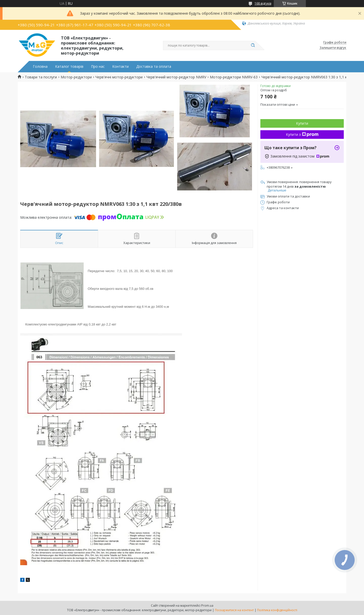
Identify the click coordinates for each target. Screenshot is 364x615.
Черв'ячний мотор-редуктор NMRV (176, 77)
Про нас (98, 67)
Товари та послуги (41, 77)
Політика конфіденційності (277, 610)
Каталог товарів (69, 67)
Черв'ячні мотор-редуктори (119, 77)
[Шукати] (253, 46)
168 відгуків (263, 3)
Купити (302, 123)
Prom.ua (207, 606)
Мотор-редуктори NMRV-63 (234, 77)
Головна (40, 67)
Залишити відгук (333, 48)
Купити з (302, 134)
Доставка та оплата (154, 67)
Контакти (120, 67)
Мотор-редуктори (76, 77)
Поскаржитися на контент (234, 610)
